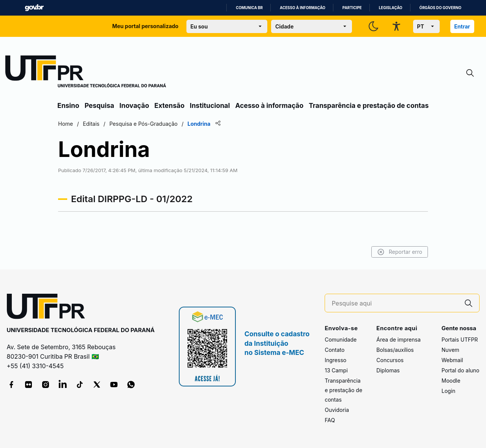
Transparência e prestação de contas (369, 105)
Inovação (134, 105)
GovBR (34, 8)
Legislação (391, 8)
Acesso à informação (303, 8)
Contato (335, 350)
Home (65, 124)
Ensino (68, 105)
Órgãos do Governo (440, 8)
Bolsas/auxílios (395, 350)
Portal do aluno (461, 370)
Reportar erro (400, 252)
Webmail (452, 360)
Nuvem (450, 350)
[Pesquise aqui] (395, 303)
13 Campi (336, 370)
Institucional (210, 105)
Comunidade (341, 340)
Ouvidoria (337, 410)
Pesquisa (99, 105)
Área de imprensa (398, 340)
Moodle (451, 381)
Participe (352, 8)
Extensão (170, 105)
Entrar (462, 26)
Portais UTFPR (460, 340)
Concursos (390, 360)
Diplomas (388, 370)
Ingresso (335, 360)
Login (449, 391)
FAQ (330, 420)
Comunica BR (249, 8)
